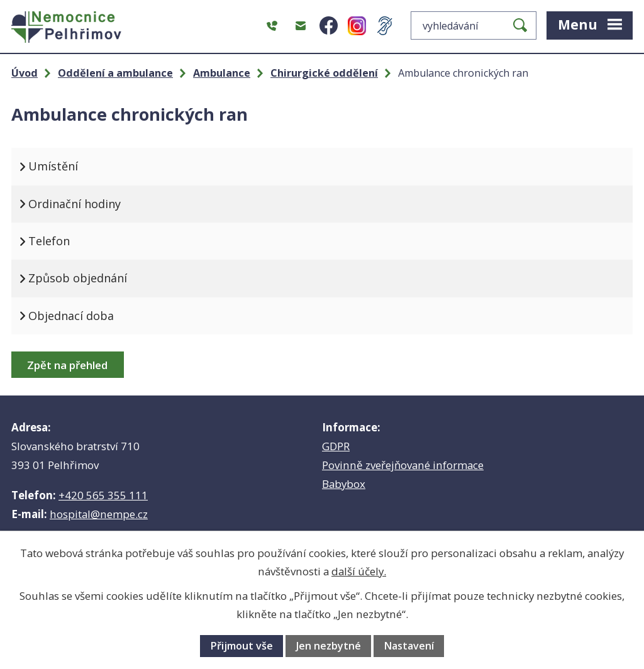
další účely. (359, 571)
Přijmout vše (241, 646)
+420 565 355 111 (103, 495)
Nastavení (409, 646)
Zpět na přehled (67, 365)
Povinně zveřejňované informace (403, 465)
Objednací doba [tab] (71, 316)
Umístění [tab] (53, 166)
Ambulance (222, 73)
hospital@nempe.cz (99, 514)
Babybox (344, 484)
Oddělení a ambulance (115, 73)
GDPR (336, 446)
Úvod (25, 73)
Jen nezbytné (329, 646)
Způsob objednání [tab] (78, 278)
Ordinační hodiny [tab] (75, 204)
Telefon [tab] (49, 241)
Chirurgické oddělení (324, 73)
